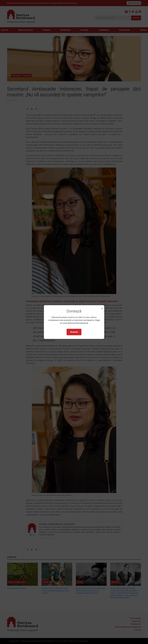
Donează (74, 332)
